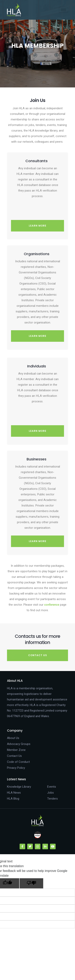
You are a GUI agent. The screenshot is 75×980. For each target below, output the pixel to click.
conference (52, 605)
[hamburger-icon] (63, 10)
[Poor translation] (31, 883)
